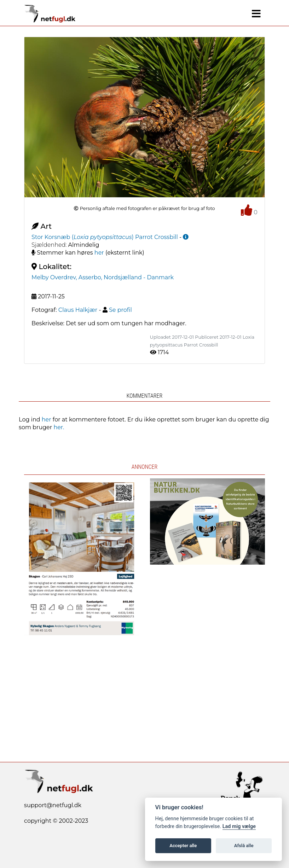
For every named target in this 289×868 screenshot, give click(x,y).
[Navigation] (256, 14)
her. (59, 427)
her (99, 253)
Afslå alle (244, 846)
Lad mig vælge (239, 826)
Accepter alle (183, 846)
